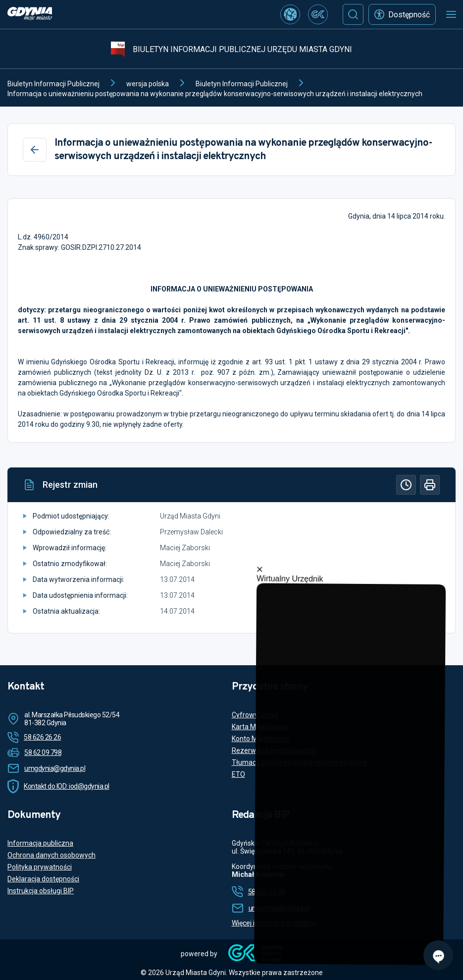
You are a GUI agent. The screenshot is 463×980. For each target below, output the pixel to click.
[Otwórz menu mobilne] (451, 14)
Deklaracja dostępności (43, 879)
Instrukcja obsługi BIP (41, 891)
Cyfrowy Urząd (255, 715)
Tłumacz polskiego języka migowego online (300, 762)
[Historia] (406, 485)
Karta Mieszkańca (260, 727)
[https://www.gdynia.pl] (30, 15)
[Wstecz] (35, 150)
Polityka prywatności (40, 867)
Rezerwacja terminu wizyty (274, 750)
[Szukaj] (353, 14)
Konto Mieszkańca (260, 739)
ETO (238, 774)
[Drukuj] (430, 485)
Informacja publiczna (40, 843)
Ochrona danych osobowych (51, 855)
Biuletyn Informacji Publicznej (53, 84)
